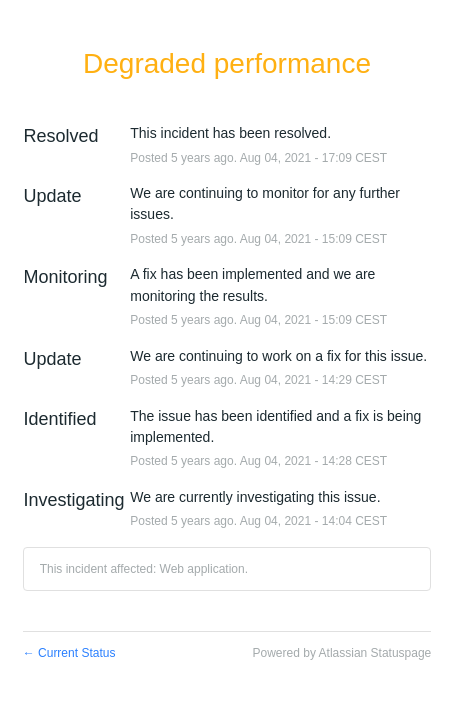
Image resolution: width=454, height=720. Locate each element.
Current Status (69, 653)
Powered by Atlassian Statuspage (342, 653)
